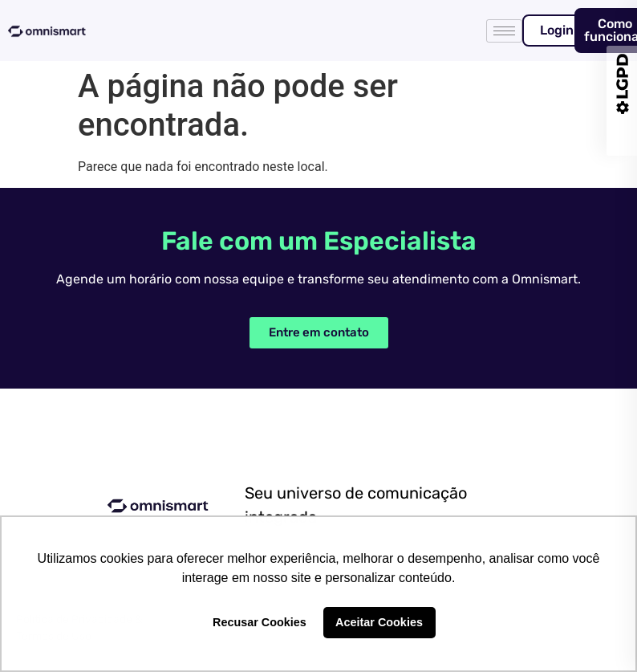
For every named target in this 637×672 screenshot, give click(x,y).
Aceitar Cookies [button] (379, 622)
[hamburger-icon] (504, 31)
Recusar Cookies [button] (260, 622)
